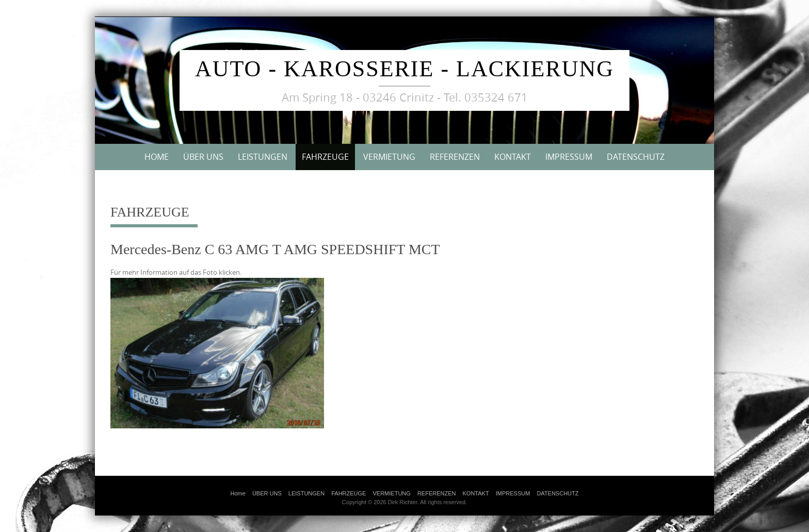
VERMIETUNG (389, 157)
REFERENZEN (455, 157)
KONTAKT (513, 157)
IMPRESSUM (569, 157)
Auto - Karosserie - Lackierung (405, 69)
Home (157, 157)
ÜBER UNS (203, 157)
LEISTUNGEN (263, 157)
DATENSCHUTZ (636, 157)
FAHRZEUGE (325, 157)
